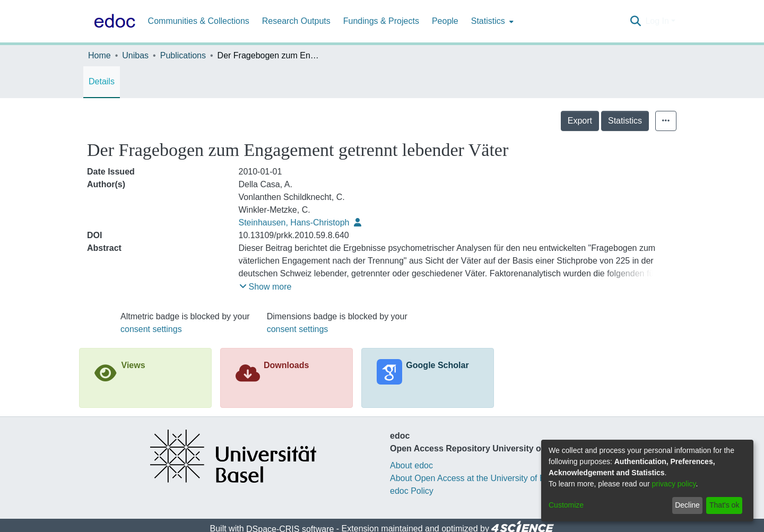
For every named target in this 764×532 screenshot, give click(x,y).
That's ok (724, 505)
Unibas (135, 55)
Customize (566, 505)
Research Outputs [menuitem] (296, 21)
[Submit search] (635, 21)
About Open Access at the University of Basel (475, 478)
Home (99, 55)
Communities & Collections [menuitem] (199, 21)
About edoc (411, 465)
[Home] (112, 21)
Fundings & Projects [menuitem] (381, 21)
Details (102, 81)
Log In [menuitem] (657, 21)
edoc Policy (412, 491)
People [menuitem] (445, 21)
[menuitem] (491, 21)
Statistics (625, 121)
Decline (687, 505)
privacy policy (674, 484)
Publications (183, 55)
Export (580, 121)
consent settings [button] (151, 329)
